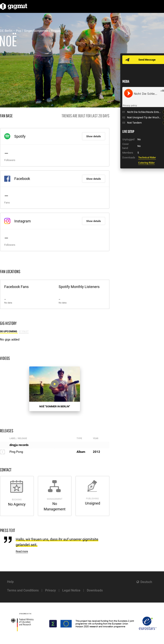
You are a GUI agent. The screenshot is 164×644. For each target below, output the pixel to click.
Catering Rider (146, 163)
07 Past (24, 331)
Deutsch (146, 582)
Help (10, 582)
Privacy (50, 590)
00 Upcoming (9, 331)
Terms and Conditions (23, 590)
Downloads (95, 590)
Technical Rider (147, 157)
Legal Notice (71, 590)
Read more (22, 551)
